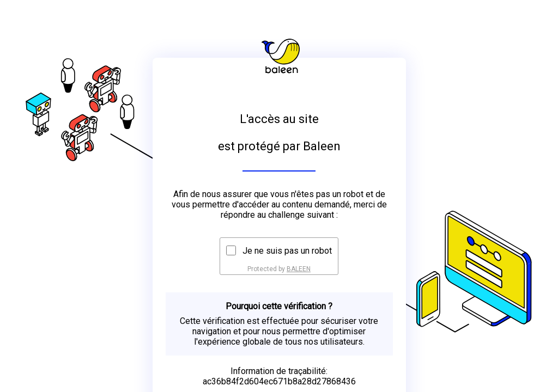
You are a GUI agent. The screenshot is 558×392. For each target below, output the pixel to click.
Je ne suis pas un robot (287, 251)
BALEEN (299, 269)
